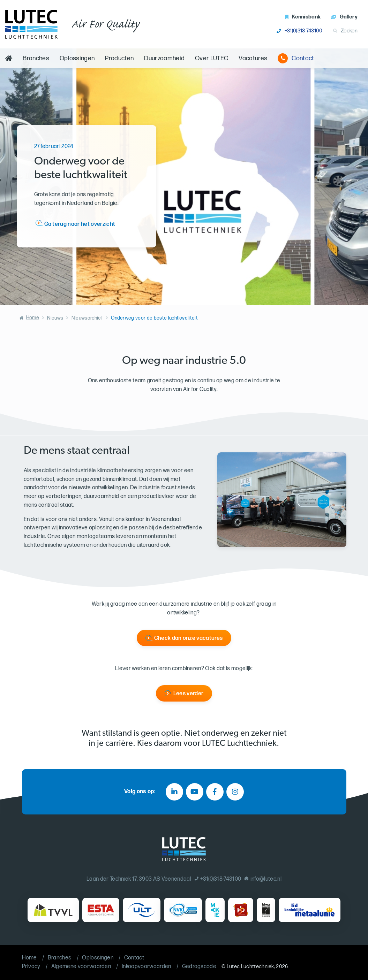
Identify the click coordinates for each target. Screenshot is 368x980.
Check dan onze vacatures (189, 638)
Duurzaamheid (164, 58)
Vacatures (253, 58)
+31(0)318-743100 (299, 31)
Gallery (344, 17)
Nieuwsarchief (87, 318)
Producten (119, 58)
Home (33, 318)
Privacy (31, 967)
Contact (296, 58)
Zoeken (345, 31)
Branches (36, 58)
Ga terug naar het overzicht (80, 224)
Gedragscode (199, 967)
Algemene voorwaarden (81, 967)
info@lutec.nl (263, 879)
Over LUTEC (212, 58)
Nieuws (55, 318)
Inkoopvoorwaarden (146, 967)
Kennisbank (303, 17)
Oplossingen (77, 58)
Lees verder (189, 694)
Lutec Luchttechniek (250, 967)
